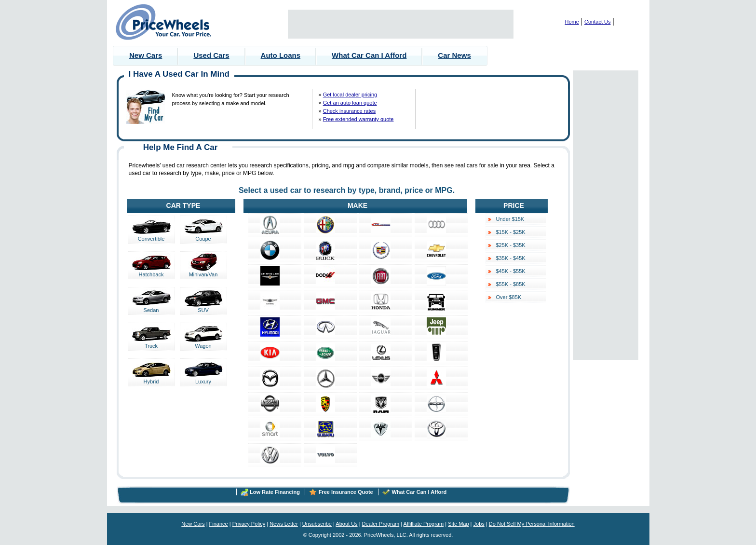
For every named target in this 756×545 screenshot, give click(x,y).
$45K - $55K (511, 271)
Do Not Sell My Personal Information (532, 524)
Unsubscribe (317, 524)
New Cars (146, 55)
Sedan (151, 308)
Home (572, 22)
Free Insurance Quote (346, 492)
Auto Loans (281, 55)
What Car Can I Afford (369, 55)
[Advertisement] (401, 24)
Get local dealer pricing (350, 95)
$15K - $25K (511, 232)
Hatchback (151, 272)
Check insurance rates (349, 111)
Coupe (203, 236)
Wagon (203, 343)
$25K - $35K (511, 245)
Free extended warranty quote (358, 119)
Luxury (203, 379)
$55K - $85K (511, 284)
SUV (203, 308)
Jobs (479, 524)
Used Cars (211, 55)
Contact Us (597, 22)
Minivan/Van (203, 272)
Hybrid (151, 379)
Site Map (458, 524)
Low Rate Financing (275, 492)
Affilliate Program (424, 524)
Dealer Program (381, 524)
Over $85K (509, 297)
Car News (454, 55)
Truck (151, 343)
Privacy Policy (249, 524)
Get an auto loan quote (350, 103)
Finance (219, 524)
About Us (346, 524)
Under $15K (510, 219)
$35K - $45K (511, 258)
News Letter (284, 524)
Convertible (151, 236)
